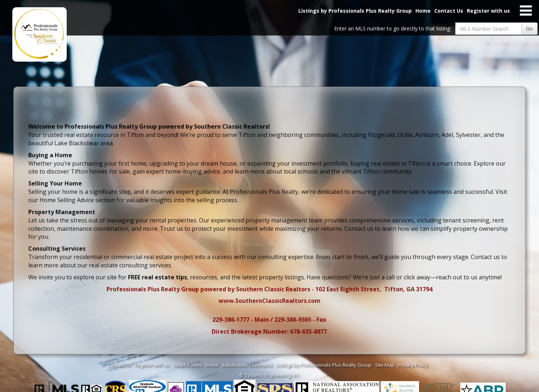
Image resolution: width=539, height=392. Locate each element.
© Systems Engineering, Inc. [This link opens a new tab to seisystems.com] (270, 375)
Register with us (488, 11)
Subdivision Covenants (247, 365)
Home (423, 11)
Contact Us (449, 11)
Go (529, 28)
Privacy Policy (413, 365)
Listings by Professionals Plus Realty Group (355, 11)
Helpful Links (187, 365)
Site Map (385, 365)
